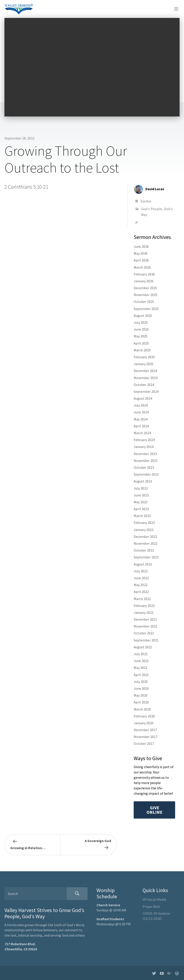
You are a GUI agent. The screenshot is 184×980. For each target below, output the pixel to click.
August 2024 (143, 398)
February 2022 (144, 606)
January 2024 (144, 447)
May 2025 (141, 336)
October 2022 (144, 550)
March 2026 (142, 267)
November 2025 (146, 295)
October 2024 (144, 385)
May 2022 (141, 585)
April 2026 (141, 260)
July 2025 (141, 322)
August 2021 (143, 647)
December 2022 (145, 536)
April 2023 (141, 509)
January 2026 (144, 281)
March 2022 (142, 599)
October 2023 (144, 467)
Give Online (154, 810)
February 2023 (144, 523)
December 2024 (145, 371)
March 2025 (142, 350)
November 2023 (146, 461)
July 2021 (141, 654)
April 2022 (141, 592)
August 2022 (143, 564)
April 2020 (141, 702)
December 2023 (145, 454)
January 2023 (144, 530)
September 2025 (146, 309)
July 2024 (141, 405)
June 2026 (141, 246)
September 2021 (146, 640)
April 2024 (141, 426)
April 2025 (141, 343)
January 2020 (144, 723)
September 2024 (146, 391)
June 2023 (141, 495)
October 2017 (144, 744)
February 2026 (144, 274)
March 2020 (142, 709)
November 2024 (146, 378)
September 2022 (146, 557)
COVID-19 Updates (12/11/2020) (156, 916)
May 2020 (141, 695)
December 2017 (145, 730)
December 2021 (145, 619)
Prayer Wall (151, 906)
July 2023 (141, 488)
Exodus (146, 201)
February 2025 (144, 357)
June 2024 (141, 412)
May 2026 (141, 253)
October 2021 (144, 633)
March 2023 (142, 516)
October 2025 (144, 302)
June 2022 (141, 578)
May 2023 (141, 502)
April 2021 (141, 675)
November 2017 (146, 737)
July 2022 (141, 571)
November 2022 (146, 543)
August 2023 (143, 481)
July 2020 (141, 682)
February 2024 (144, 440)
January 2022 (144, 612)
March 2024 (142, 433)
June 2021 (141, 661)
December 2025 (145, 288)
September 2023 (146, 474)
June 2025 (141, 329)
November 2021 (146, 626)
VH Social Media (154, 899)
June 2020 (141, 688)
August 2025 (143, 316)
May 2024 (141, 419)
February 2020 (144, 716)
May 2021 (141, 668)
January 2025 (144, 364)
